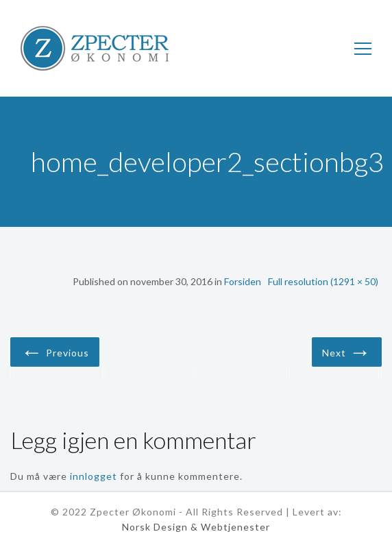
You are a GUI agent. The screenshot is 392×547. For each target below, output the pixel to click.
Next (347, 351)
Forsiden (243, 281)
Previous (55, 351)
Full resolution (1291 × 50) (323, 281)
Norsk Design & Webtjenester (196, 527)
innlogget (94, 476)
